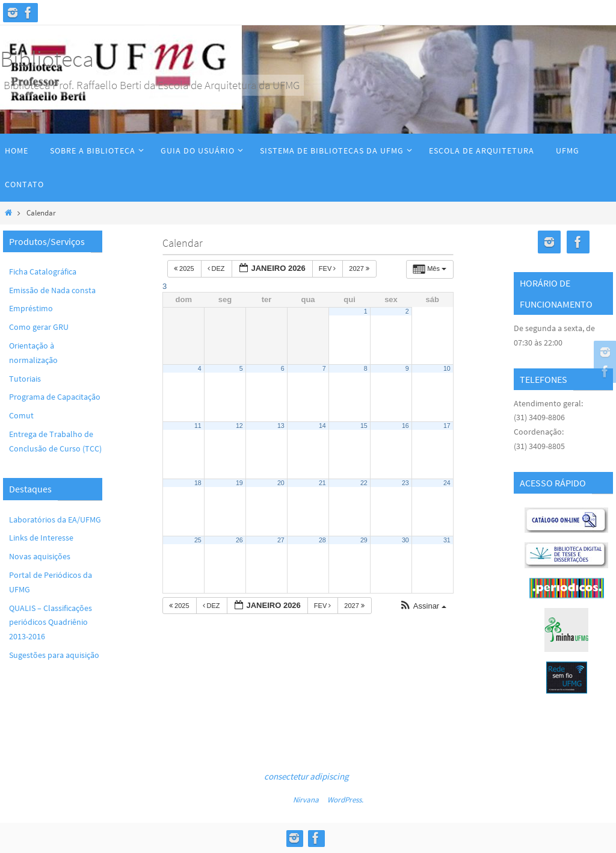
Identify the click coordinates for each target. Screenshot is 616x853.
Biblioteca (47, 59)
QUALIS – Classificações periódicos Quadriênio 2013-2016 (51, 622)
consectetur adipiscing (306, 776)
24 (447, 483)
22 (364, 483)
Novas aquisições (40, 556)
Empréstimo (31, 308)
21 (322, 483)
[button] (423, 606)
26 (239, 540)
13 (281, 426)
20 (281, 483)
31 (447, 540)
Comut (21, 415)
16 (405, 426)
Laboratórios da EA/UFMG (55, 520)
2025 (185, 268)
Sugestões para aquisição (54, 655)
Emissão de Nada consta (52, 290)
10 (447, 368)
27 (281, 540)
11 (198, 426)
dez (217, 268)
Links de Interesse (41, 538)
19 (239, 483)
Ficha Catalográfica (43, 271)
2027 (360, 268)
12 (239, 426)
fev (328, 268)
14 (322, 426)
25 (198, 540)
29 (364, 540)
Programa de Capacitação (55, 397)
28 (322, 540)
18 (198, 483)
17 (447, 426)
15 (364, 426)
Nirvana (306, 800)
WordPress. (345, 800)
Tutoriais (25, 379)
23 (405, 483)
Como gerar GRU (39, 327)
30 (405, 540)
